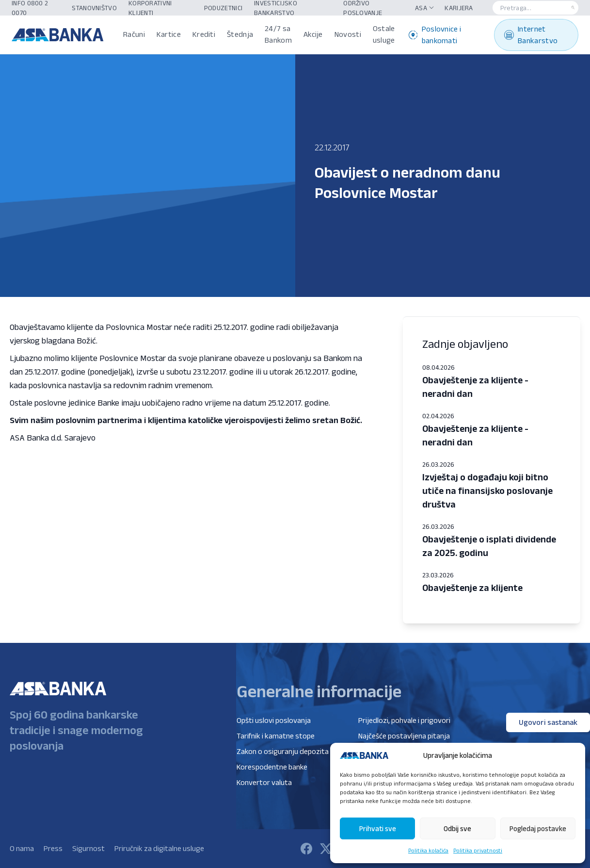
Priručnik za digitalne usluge (159, 848)
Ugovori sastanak (548, 722)
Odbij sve (457, 828)
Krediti (204, 34)
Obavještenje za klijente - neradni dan (475, 387)
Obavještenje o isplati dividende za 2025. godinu (489, 546)
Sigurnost (88, 848)
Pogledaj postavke (538, 828)
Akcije (313, 34)
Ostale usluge (384, 34)
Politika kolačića (428, 850)
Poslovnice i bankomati (435, 35)
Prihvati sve (378, 828)
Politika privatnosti (478, 850)
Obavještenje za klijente (472, 588)
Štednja (240, 34)
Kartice (169, 34)
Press (53, 848)
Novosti (348, 34)
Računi (134, 34)
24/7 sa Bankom (278, 34)
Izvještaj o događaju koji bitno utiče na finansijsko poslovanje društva (487, 491)
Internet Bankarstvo (531, 35)
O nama (22, 848)
